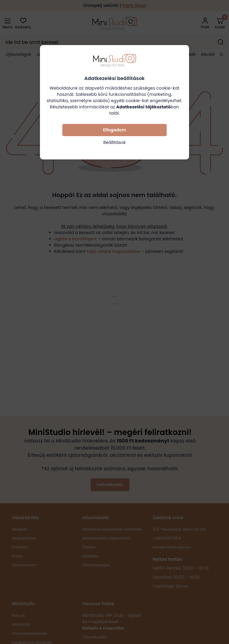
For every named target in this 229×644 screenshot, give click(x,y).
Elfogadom (114, 130)
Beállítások (114, 142)
